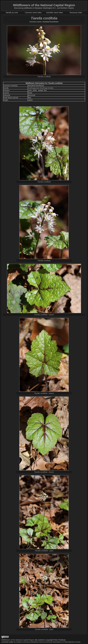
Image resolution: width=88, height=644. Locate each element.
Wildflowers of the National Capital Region (18, 640)
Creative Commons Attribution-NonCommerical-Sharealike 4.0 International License (48, 642)
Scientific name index (55, 12)
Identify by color (12, 12)
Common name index (33, 12)
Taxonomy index (76, 12)
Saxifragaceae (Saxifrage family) (41, 88)
